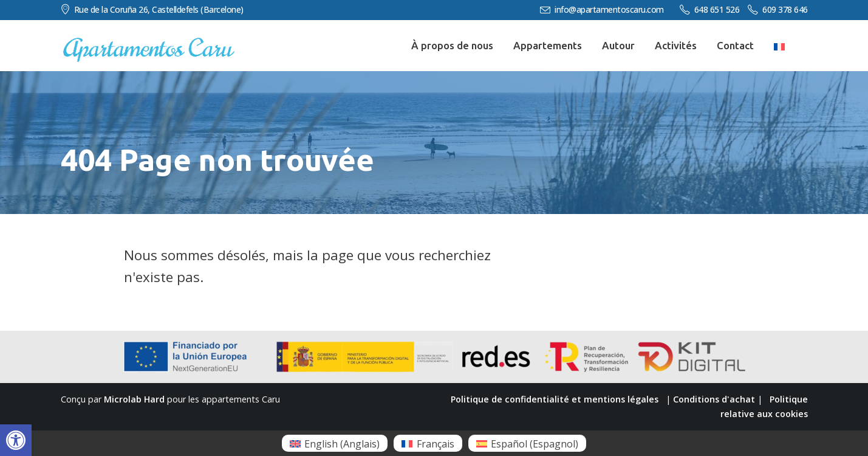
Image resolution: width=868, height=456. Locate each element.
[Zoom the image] (149, 43)
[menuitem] (335, 443)
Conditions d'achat (714, 399)
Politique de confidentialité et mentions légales (555, 399)
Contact (735, 45)
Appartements (548, 45)
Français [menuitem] (436, 444)
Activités (676, 45)
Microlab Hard (134, 399)
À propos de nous (452, 45)
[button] (16, 440)
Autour (618, 45)
